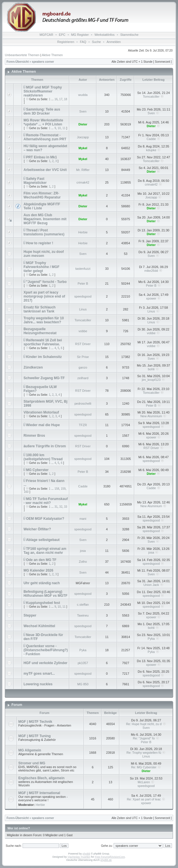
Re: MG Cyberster (146, 767)
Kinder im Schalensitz (44, 357)
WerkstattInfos (104, 35)
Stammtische (129, 35)
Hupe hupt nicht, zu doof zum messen (44, 254)
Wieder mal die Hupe (43, 425)
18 (66, 99)
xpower (151, 298)
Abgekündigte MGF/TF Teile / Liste (42, 206)
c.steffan (83, 605)
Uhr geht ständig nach (42, 583)
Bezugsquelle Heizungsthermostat (40, 331)
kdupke (151, 150)
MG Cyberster (37, 470)
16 (56, 99)
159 (63, 489)
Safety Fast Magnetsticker (35, 181)
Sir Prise (83, 357)
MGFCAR (46, 35)
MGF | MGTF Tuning (34, 736)
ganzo (83, 367)
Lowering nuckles (38, 684)
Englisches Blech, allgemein (41, 778)
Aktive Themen (52, 55)
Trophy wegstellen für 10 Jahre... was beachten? (44, 320)
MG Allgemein (30, 750)
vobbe (83, 331)
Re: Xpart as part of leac (146, 799)
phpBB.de (106, 860)
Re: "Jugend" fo (146, 738)
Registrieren (66, 42)
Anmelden (114, 42)
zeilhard (83, 378)
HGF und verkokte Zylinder (45, 663)
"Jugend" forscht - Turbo (46, 282)
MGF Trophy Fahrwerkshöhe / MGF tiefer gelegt (41, 267)
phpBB (86, 854)
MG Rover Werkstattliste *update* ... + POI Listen (43, 122)
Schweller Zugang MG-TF (44, 378)
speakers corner (43, 62)
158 (57, 489)
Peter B (83, 284)
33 (66, 507)
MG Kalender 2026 (38, 570)
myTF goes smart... (39, 674)
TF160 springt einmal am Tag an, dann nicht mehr (45, 551)
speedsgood (83, 296)
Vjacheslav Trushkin (79, 857)
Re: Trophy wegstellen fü (146, 753)
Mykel (83, 148)
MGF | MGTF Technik (35, 722)
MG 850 (83, 684)
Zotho (83, 562)
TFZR (83, 425)
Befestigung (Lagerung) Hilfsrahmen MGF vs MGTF (45, 594)
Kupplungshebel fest (43, 603)
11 (64, 128)
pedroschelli (83, 404)
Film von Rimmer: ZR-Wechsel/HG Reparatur (42, 195)
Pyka (151, 639)
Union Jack (151, 585)
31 (56, 507)
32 (61, 507)
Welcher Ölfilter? (37, 529)
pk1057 (83, 663)
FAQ (83, 42)
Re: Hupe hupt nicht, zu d (146, 724)
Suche (96, 42)
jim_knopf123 (151, 380)
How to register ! (40, 243)
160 (26, 492)
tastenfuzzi (83, 269)
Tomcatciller (151, 97)
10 (59, 128)
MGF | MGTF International (39, 793)
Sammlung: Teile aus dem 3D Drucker (42, 111)
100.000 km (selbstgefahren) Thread (43, 457)
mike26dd (151, 271)
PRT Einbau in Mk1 (41, 157)
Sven (83, 111)
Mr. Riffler (83, 170)
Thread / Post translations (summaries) (44, 232)
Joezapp (83, 137)
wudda (83, 95)
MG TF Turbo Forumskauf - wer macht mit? (46, 501)
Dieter (83, 124)
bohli (151, 369)
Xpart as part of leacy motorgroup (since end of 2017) (44, 296)
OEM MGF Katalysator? (45, 519)
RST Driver (83, 344)
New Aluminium (151, 416)
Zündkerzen (33, 367)
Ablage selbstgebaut (43, 540)
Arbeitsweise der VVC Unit (45, 170)
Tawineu (83, 615)
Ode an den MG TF (41, 560)
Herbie (83, 232)
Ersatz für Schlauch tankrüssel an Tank (39, 309)
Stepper (30, 615)
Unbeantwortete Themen (22, 55)
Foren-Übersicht (18, 62)
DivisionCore (117, 857)
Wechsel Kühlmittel (39, 626)
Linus (83, 309)
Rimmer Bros (34, 436)
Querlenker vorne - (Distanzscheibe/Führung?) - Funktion (46, 650)
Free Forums (102, 857)
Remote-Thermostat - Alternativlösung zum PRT (45, 137)
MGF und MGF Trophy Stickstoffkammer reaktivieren (43, 91)
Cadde (151, 139)
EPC (62, 35)
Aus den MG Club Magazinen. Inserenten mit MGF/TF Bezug (45, 219)
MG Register (80, 35)
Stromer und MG (32, 763)
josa (83, 551)
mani (83, 519)
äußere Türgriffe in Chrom (45, 446)
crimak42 (83, 182)
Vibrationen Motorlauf (41, 412)
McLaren (146, 782)
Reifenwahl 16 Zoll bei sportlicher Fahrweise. (43, 342)
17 (61, 99)
